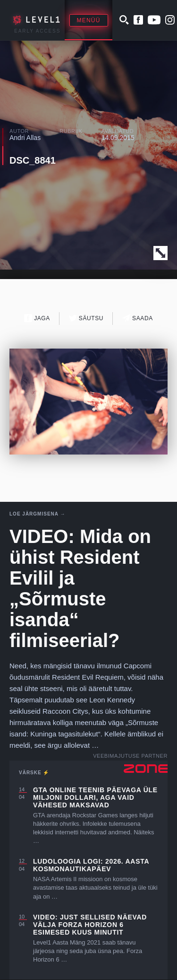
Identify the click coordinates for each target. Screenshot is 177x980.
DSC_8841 (33, 160)
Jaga (37, 318)
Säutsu (86, 318)
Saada (138, 318)
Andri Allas (25, 138)
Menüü (89, 20)
